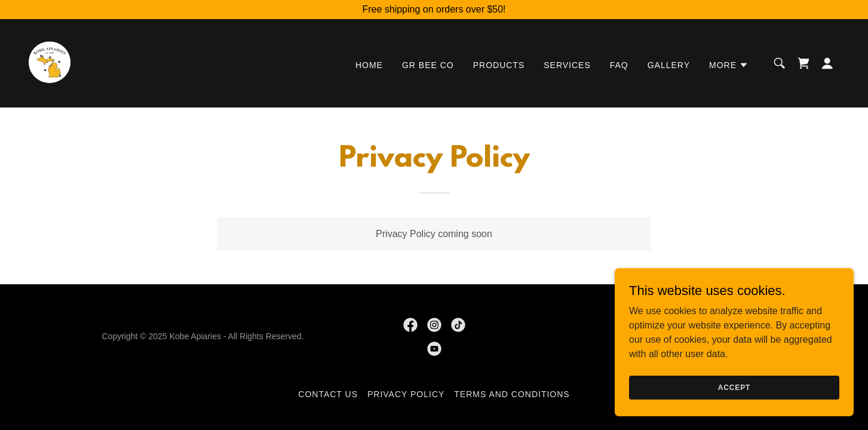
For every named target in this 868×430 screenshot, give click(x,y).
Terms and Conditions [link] (512, 394)
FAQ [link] (619, 65)
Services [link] (567, 65)
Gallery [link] (669, 65)
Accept (734, 387)
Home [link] (369, 65)
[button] (729, 65)
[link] (50, 62)
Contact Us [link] (328, 394)
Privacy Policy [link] (406, 394)
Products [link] (499, 65)
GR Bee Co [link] (428, 65)
